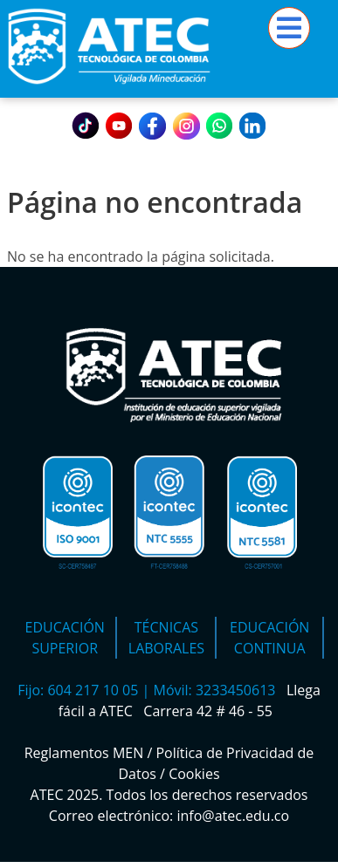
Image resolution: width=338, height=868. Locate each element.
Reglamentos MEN (84, 753)
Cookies (194, 774)
